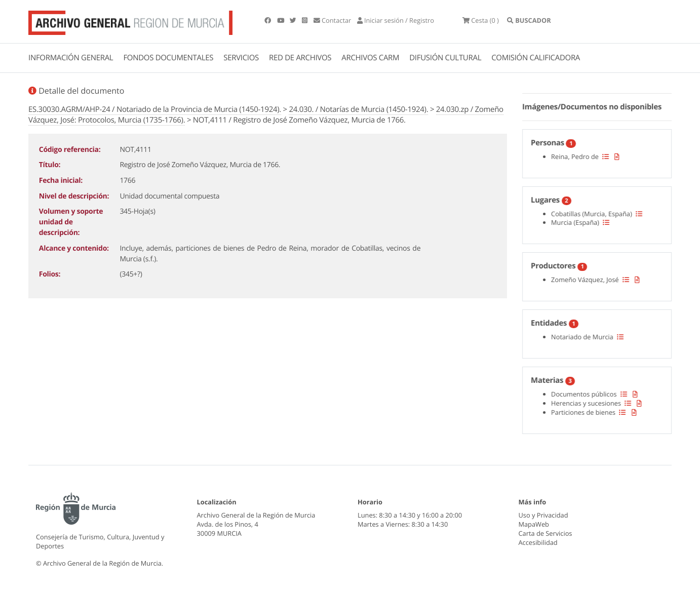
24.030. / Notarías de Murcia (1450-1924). (358, 109)
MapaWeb (534, 524)
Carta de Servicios (546, 533)
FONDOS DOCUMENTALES (168, 58)
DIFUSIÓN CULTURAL (445, 58)
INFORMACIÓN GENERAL (71, 58)
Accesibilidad (538, 542)
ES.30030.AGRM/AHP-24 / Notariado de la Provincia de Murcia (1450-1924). (155, 109)
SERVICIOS (241, 58)
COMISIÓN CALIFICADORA (536, 58)
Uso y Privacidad (543, 515)
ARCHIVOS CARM (370, 58)
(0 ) (481, 20)
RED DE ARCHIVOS (300, 58)
